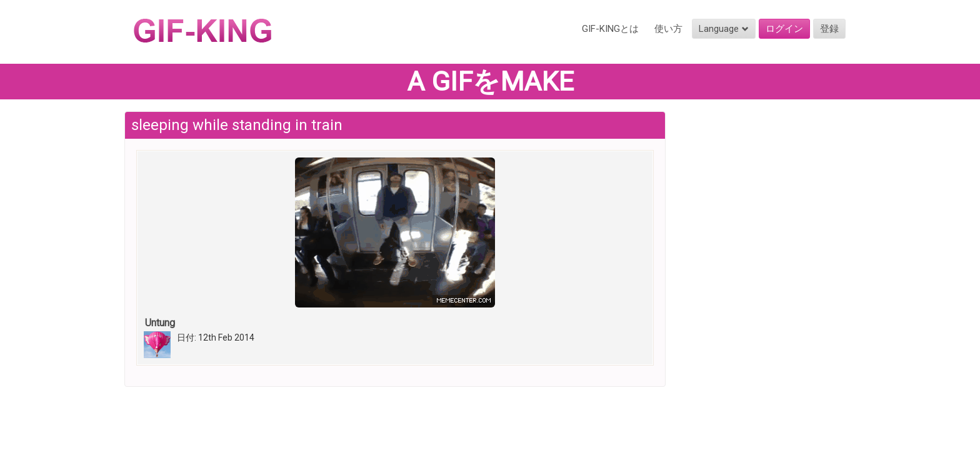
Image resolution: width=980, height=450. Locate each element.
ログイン (784, 29)
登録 (829, 29)
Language (724, 29)
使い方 (668, 29)
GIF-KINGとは (610, 29)
